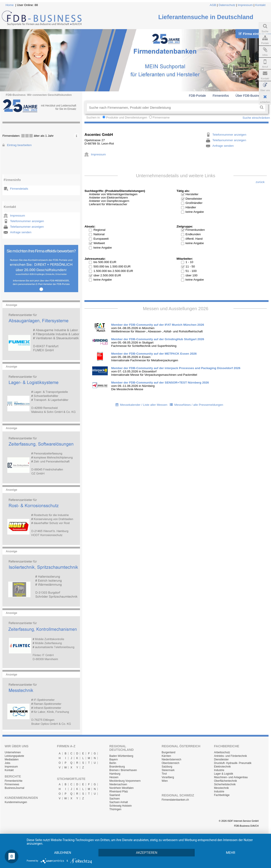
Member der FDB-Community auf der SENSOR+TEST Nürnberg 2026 (160, 383)
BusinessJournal (14, 788)
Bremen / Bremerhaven (123, 770)
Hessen (114, 777)
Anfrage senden (21, 232)
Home (10, 5)
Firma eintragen (253, 34)
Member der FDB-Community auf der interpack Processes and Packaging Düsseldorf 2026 (176, 368)
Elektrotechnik (222, 767)
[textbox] (172, 107)
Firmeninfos (221, 96)
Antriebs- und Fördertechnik (230, 756)
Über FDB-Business (249, 96)
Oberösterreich (170, 763)
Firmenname (161, 118)
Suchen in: (94, 118)
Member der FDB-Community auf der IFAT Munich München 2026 (157, 325)
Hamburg (115, 774)
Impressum (245, 5)
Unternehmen (13, 752)
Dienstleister (221, 759)
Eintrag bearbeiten (19, 145)
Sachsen (115, 799)
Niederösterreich (171, 759)
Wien (165, 781)
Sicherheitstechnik (225, 784)
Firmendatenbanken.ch (175, 800)
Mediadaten (12, 759)
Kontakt (260, 5)
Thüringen (115, 809)
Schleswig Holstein (121, 806)
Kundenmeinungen (16, 802)
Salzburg (167, 767)
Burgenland (168, 752)
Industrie (219, 770)
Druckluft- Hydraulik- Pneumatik (233, 763)
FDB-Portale (197, 96)
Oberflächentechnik (225, 781)
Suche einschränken (256, 118)
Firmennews (12, 784)
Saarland (115, 795)
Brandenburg (117, 767)
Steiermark (168, 770)
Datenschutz (227, 5)
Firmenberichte (14, 781)
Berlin (113, 763)
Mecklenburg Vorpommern (125, 781)
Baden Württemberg (121, 756)
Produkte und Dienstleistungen (127, 118)
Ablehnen (63, 853)
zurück (260, 182)
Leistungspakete (14, 756)
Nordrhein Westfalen (121, 788)
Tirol (164, 774)
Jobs (7, 763)
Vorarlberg (168, 777)
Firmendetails (19, 189)
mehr (231, 853)
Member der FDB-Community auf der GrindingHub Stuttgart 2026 (157, 339)
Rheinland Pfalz (119, 792)
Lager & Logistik (223, 774)
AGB (213, 5)
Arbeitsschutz (222, 752)
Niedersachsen (118, 784)
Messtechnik (221, 788)
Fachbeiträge (222, 795)
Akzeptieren (147, 853)
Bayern (114, 759)
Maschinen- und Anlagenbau (231, 777)
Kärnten (166, 756)
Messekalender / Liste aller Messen (144, 405)
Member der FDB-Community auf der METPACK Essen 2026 (154, 354)
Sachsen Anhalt (119, 802)
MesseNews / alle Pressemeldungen (199, 405)
